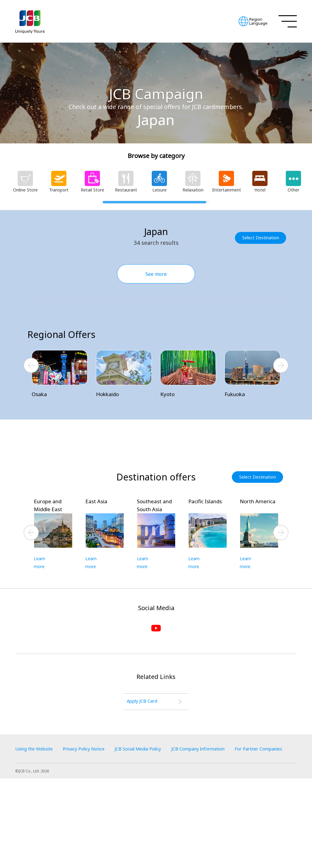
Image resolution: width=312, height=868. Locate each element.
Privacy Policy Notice (92, 829)
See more (156, 274)
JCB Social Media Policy (153, 829)
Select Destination (262, 238)
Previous (31, 366)
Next (281, 366)
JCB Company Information (220, 829)
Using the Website (36, 829)
